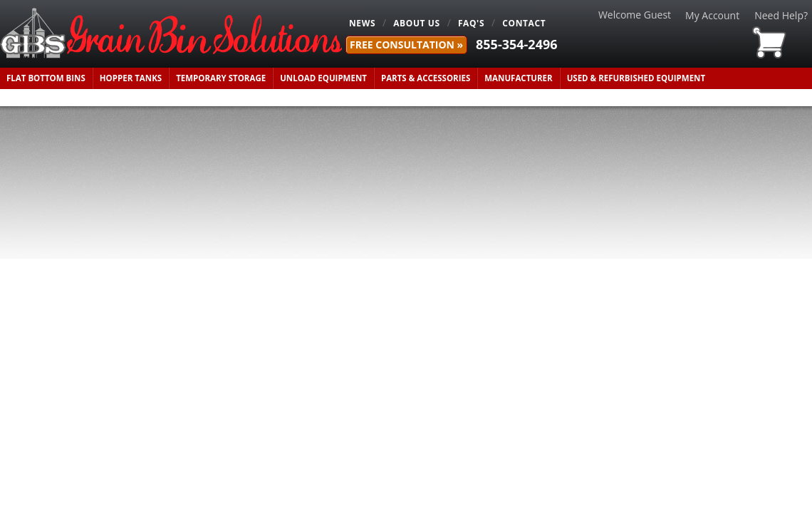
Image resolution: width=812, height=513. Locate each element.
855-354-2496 (517, 44)
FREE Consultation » (406, 45)
